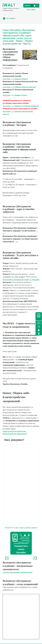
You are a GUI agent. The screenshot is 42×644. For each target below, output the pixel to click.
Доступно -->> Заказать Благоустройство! (19, 87)
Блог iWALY (31, 10)
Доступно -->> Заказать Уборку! (15, 79)
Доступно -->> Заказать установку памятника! (21, 106)
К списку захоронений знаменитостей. (18, 572)
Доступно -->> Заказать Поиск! (15, 95)
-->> (32, 158)
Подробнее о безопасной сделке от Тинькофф (21, 280)
